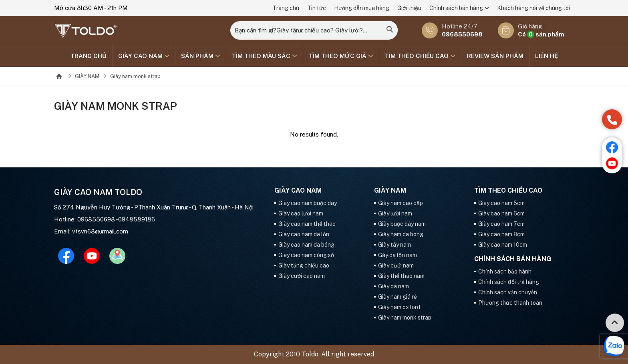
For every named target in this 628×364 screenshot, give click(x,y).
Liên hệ (546, 56)
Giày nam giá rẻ (398, 297)
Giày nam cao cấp (401, 203)
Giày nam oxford (399, 307)
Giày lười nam (395, 213)
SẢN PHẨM (201, 56)
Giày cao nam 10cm (503, 245)
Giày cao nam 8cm (501, 234)
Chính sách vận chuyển (508, 292)
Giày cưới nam (396, 265)
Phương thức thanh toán (510, 303)
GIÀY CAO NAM (144, 56)
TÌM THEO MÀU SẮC (265, 56)
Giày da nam (394, 286)
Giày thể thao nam (401, 276)
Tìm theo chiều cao (420, 56)
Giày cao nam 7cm (501, 224)
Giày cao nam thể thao (307, 224)
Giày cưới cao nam (302, 276)
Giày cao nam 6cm (501, 213)
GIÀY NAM (87, 76)
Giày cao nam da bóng (306, 245)
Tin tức (317, 8)
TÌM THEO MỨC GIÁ (341, 56)
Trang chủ (286, 8)
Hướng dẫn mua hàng (362, 8)
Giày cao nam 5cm (501, 203)
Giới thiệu (409, 8)
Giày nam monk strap (135, 76)
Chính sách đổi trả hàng (509, 282)
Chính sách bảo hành (505, 271)
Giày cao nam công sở (306, 255)
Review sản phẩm (495, 56)
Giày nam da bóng (401, 234)
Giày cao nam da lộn (304, 234)
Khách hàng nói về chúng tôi (533, 8)
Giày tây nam (395, 245)
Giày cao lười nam (301, 213)
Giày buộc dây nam (402, 224)
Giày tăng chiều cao (304, 265)
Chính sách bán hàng (459, 8)
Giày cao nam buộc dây (308, 203)
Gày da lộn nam (398, 255)
